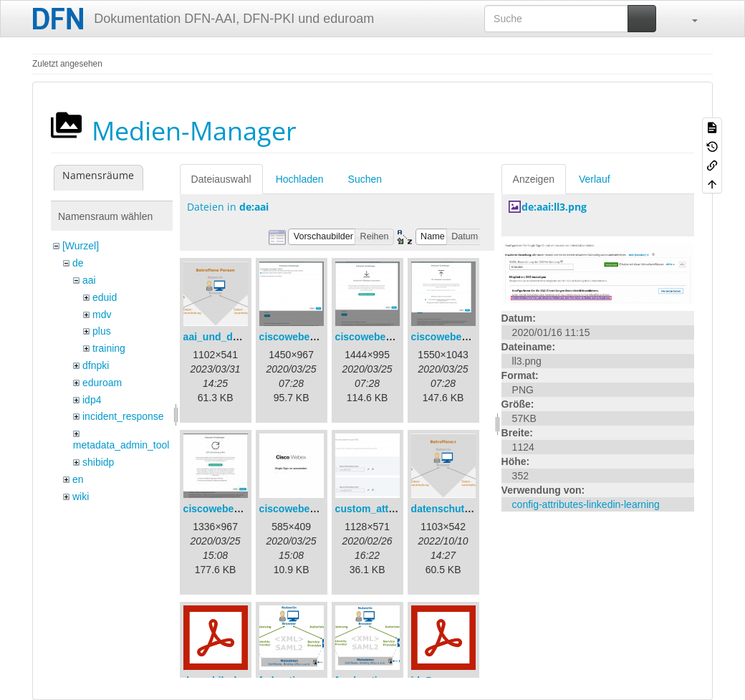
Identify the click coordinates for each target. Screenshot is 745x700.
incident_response (123, 416)
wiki (81, 497)
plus (102, 331)
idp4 (92, 400)
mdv (102, 315)
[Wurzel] (81, 246)
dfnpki (96, 365)
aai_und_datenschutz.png (245, 337)
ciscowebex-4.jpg (225, 509)
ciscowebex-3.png (455, 337)
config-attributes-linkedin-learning (586, 504)
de (78, 263)
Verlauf (595, 179)
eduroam (102, 383)
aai (89, 280)
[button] (688, 19)
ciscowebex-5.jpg (301, 509)
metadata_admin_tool (121, 445)
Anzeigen (534, 179)
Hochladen (300, 179)
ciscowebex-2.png (379, 337)
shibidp (98, 462)
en (78, 479)
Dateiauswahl (221, 179)
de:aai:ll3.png (554, 207)
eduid (105, 297)
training (109, 348)
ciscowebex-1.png (303, 337)
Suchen (365, 179)
